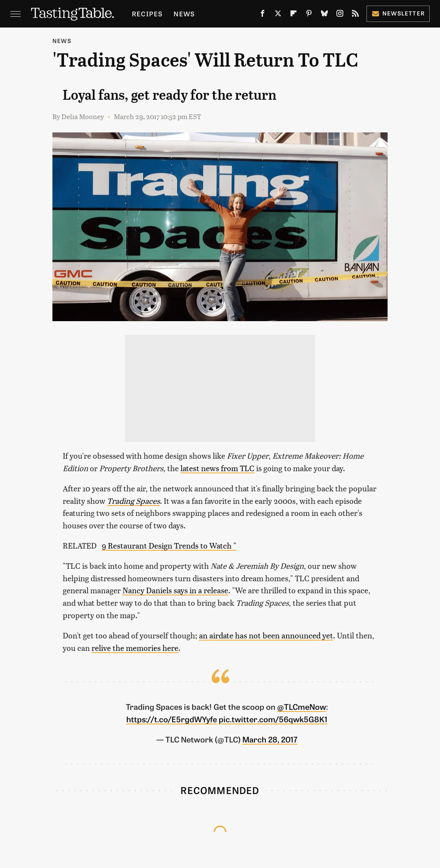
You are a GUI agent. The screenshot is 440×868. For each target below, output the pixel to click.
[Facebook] (263, 15)
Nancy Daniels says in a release (175, 590)
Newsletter (398, 13)
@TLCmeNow (302, 706)
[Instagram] (340, 15)
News (184, 14)
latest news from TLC (217, 468)
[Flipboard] (293, 15)
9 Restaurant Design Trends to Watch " (169, 545)
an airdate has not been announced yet (266, 635)
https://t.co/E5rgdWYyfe (172, 719)
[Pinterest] (309, 15)
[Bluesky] (324, 15)
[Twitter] (278, 15)
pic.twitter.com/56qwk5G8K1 (273, 719)
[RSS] (355, 15)
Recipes (147, 14)
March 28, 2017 (270, 739)
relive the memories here (135, 648)
